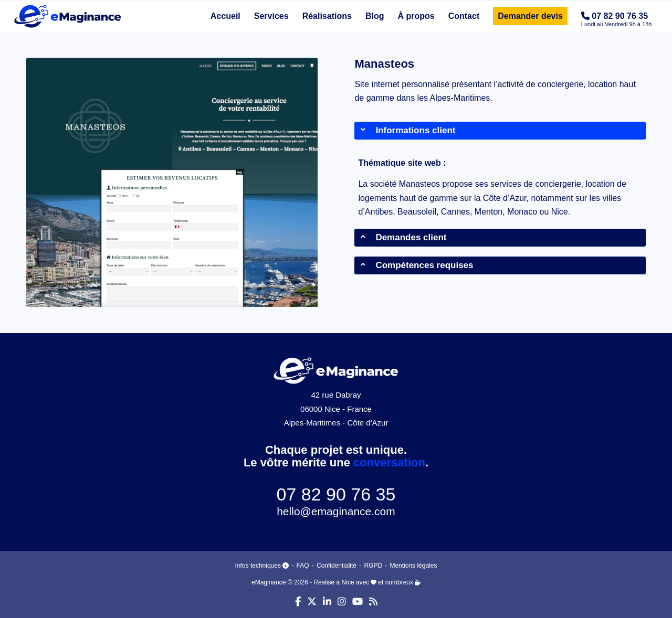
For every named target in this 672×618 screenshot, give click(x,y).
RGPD (373, 566)
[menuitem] (225, 16)
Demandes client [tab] (403, 237)
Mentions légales (413, 566)
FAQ (303, 566)
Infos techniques (263, 566)
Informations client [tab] (407, 130)
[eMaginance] (68, 16)
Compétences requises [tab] (416, 265)
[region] (500, 188)
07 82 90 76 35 (336, 494)
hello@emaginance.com (336, 511)
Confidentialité (337, 566)
